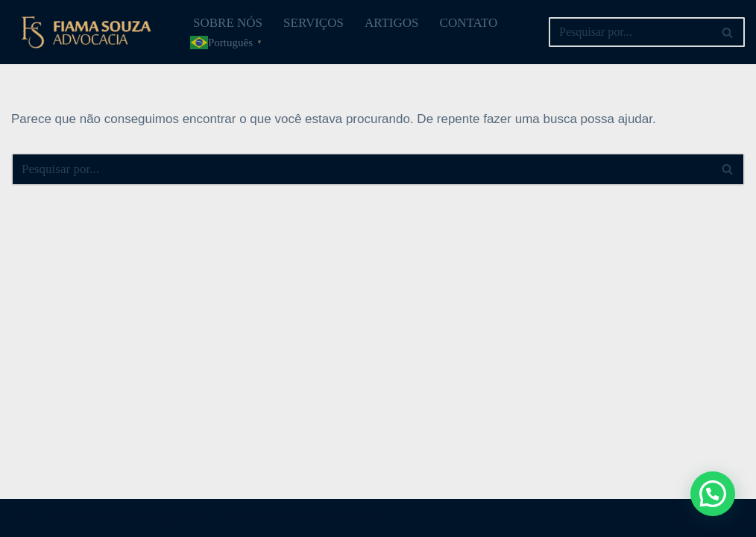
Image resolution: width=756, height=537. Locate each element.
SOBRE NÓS (228, 23)
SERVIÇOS (314, 23)
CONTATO (469, 23)
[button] (713, 494)
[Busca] (630, 32)
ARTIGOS (392, 23)
